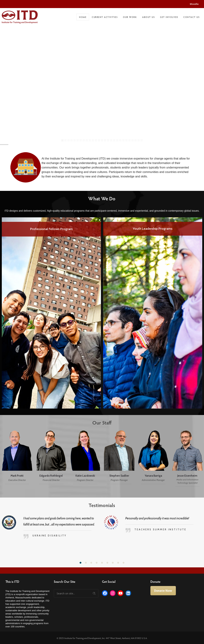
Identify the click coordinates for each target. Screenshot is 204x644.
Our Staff (100, 423)
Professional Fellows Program (51, 229)
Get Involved (169, 17)
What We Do (100, 198)
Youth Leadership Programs (153, 229)
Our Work (130, 17)
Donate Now (163, 591)
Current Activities (105, 17)
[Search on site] (76, 593)
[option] (51, 313)
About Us (148, 17)
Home (83, 17)
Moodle (194, 4)
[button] (80, 563)
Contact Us (191, 17)
